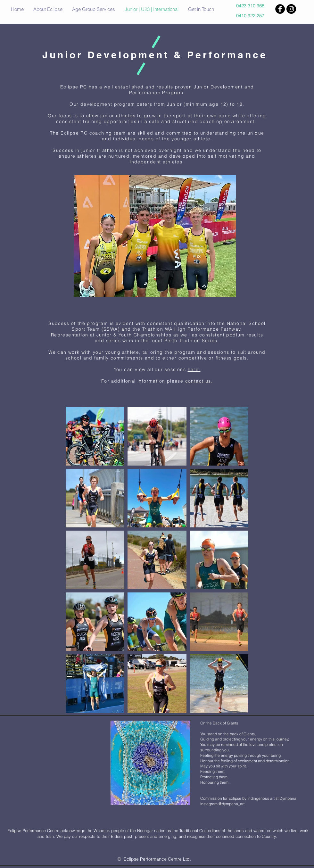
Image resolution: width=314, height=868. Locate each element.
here (194, 369)
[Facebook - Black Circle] (280, 9)
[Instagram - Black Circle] (291, 9)
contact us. (199, 381)
